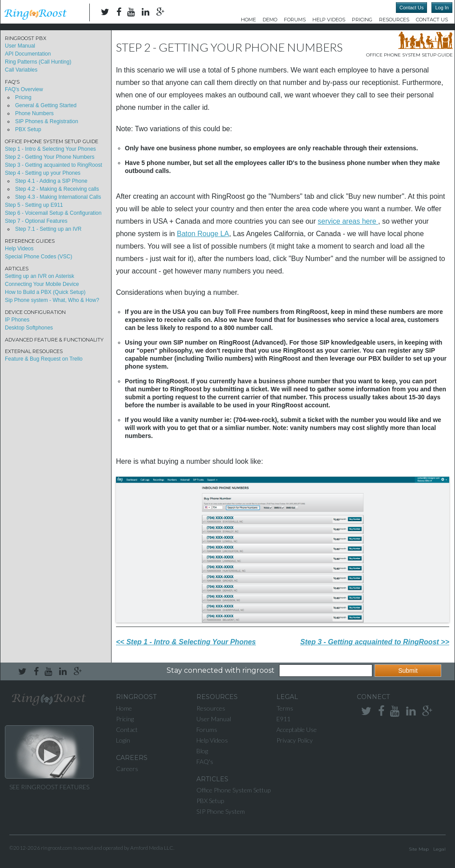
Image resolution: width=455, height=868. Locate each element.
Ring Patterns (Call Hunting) (38, 62)
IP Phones (17, 320)
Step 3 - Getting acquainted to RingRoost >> (375, 642)
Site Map (419, 849)
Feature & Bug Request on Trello (44, 359)
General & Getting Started (46, 105)
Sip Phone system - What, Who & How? (52, 300)
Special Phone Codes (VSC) (38, 257)
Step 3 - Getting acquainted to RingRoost (54, 165)
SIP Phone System (221, 811)
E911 (283, 719)
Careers (127, 769)
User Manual (20, 46)
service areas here (348, 221)
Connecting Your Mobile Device (42, 284)
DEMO (270, 20)
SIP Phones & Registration (47, 121)
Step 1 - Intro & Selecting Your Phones (50, 149)
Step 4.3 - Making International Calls (58, 197)
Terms (285, 708)
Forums (295, 20)
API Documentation (28, 54)
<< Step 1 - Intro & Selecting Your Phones (186, 642)
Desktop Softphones (29, 328)
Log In (442, 8)
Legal (439, 849)
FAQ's (205, 762)
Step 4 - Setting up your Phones (43, 173)
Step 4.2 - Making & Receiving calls (57, 189)
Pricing (362, 20)
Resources (394, 20)
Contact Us (411, 8)
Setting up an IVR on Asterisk (40, 276)
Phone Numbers (34, 113)
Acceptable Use (297, 729)
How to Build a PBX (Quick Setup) (45, 292)
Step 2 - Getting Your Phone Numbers (50, 157)
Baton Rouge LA (203, 234)
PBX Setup (28, 129)
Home (248, 20)
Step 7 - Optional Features (36, 221)
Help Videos (329, 20)
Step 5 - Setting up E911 (34, 205)
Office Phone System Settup (233, 790)
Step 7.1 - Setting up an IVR (48, 229)
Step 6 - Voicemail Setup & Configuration (53, 213)
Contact (127, 729)
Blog (202, 751)
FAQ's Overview (24, 89)
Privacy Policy (295, 740)
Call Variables (21, 70)
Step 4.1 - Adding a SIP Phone (51, 181)
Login (123, 740)
